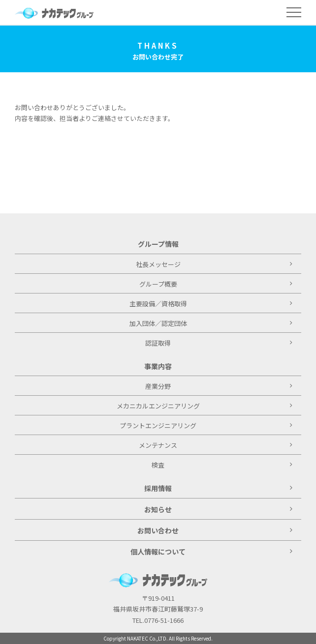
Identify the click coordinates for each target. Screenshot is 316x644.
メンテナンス (216, 445)
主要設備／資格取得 (211, 304)
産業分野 (219, 386)
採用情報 (218, 488)
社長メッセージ (214, 264)
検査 (222, 465)
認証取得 (219, 343)
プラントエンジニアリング (206, 425)
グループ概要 (216, 284)
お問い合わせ (215, 530)
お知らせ (218, 509)
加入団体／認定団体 (211, 323)
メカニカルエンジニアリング (205, 406)
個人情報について (211, 552)
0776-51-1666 (164, 620)
